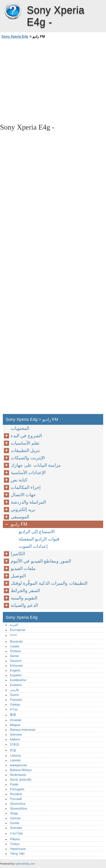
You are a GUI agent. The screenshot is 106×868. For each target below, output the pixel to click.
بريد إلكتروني (23, 509)
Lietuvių (15, 755)
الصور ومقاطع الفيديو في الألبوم (41, 561)
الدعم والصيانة (24, 605)
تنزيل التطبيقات (25, 450)
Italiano (15, 739)
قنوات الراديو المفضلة (39, 539)
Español (16, 675)
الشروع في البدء (26, 436)
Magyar (15, 725)
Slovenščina (18, 808)
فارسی (14, 690)
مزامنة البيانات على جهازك (36, 465)
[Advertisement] (53, 81)
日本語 (15, 744)
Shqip (14, 813)
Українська (18, 849)
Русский (16, 799)
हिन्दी (13, 715)
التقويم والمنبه (24, 598)
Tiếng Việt (17, 854)
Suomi (14, 695)
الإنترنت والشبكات (28, 458)
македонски (19, 765)
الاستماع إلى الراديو (37, 532)
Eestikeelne (18, 680)
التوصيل (18, 576)
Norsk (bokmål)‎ (21, 780)
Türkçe (15, 844)
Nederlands (18, 775)
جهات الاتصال (23, 495)
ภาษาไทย (16, 833)
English (15, 670)
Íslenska (16, 734)
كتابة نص (19, 480)
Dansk (14, 656)
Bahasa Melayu (21, 770)
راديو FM (19, 524)
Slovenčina (18, 804)
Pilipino (15, 839)
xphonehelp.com (25, 864)
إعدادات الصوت (33, 546)
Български (18, 630)
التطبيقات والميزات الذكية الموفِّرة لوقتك (49, 583)
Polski (14, 784)
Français (16, 700)
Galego (15, 704)
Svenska (16, 828)
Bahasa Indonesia (23, 730)
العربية (14, 625)
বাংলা (13, 635)
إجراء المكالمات (26, 487)
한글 (13, 750)
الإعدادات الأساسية (28, 473)
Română (16, 794)
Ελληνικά (16, 666)
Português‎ (17, 789)
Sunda (14, 823)
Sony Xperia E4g (13, 11)
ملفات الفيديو (23, 568)
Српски (15, 818)
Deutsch (16, 661)
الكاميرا (18, 554)
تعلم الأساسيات (25, 443)
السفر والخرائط (25, 591)
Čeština (15, 651)
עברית (14, 709)
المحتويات (20, 428)
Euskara (16, 685)
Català (14, 646)
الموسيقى (20, 517)
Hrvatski (16, 720)
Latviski (15, 760)
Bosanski (16, 641)
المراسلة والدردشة (28, 502)
